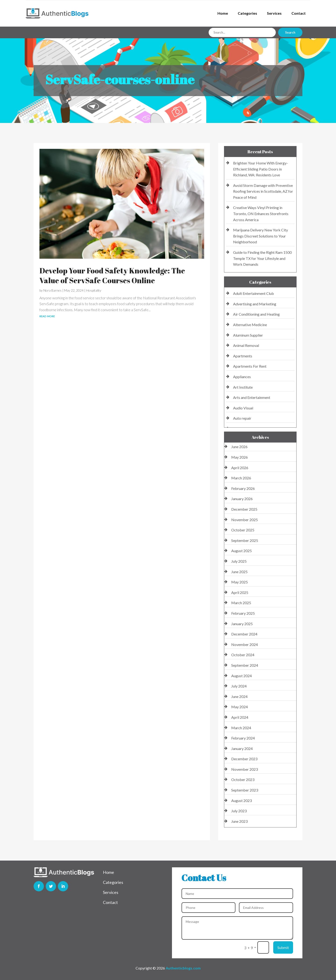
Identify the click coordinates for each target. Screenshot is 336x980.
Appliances (242, 377)
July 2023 (239, 811)
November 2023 (245, 769)
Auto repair (242, 418)
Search (290, 32)
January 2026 (242, 499)
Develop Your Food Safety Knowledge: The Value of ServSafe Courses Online (112, 275)
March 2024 (241, 728)
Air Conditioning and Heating (256, 314)
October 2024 (243, 655)
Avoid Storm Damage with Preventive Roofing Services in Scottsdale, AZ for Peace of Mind (263, 191)
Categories (247, 13)
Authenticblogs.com (183, 968)
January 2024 (242, 748)
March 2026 (241, 478)
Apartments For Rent (250, 366)
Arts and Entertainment (252, 397)
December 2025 (244, 509)
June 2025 (239, 572)
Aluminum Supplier (248, 335)
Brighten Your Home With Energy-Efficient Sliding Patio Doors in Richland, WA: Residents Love (261, 169)
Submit (283, 947)
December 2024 (244, 634)
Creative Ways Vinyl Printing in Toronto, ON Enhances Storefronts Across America (261, 213)
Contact (299, 13)
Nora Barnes (52, 290)
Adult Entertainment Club (254, 293)
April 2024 (240, 717)
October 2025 (243, 530)
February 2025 (243, 613)
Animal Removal (246, 345)
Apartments (243, 356)
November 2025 (245, 520)
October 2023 (243, 779)
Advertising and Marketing (255, 304)
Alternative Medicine (250, 325)
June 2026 (239, 447)
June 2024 (239, 696)
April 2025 (240, 592)
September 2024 (245, 665)
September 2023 (245, 790)
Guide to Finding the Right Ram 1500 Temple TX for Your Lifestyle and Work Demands (262, 258)
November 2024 (245, 644)
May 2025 (240, 582)
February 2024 (243, 738)
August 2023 (241, 800)
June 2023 (239, 821)
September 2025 (245, 540)
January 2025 (242, 624)
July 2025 (239, 561)
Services (274, 13)
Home (223, 13)
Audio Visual (243, 408)
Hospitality (94, 290)
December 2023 (244, 759)
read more (47, 316)
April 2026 (240, 468)
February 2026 (243, 488)
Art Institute (243, 387)
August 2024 (241, 676)
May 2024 (240, 707)
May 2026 (240, 457)
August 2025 (241, 551)
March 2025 (241, 603)
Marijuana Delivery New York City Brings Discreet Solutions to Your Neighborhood (261, 236)
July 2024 (239, 686)
